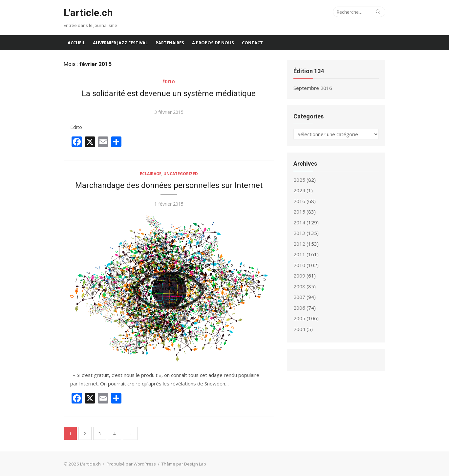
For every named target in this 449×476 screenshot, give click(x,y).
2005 (299, 318)
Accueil (76, 43)
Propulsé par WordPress (131, 464)
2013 (299, 233)
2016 (299, 201)
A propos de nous (213, 43)
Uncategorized (181, 174)
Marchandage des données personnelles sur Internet (169, 185)
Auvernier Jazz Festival (120, 43)
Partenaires (170, 43)
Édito (169, 82)
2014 (299, 222)
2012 (299, 244)
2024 (299, 190)
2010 (299, 265)
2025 (299, 180)
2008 (299, 286)
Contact (252, 43)
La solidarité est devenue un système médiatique (169, 93)
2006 (299, 308)
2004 (299, 329)
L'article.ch (88, 13)
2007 (299, 297)
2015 (299, 212)
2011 (299, 254)
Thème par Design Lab (184, 464)
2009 (299, 276)
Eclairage (151, 174)
